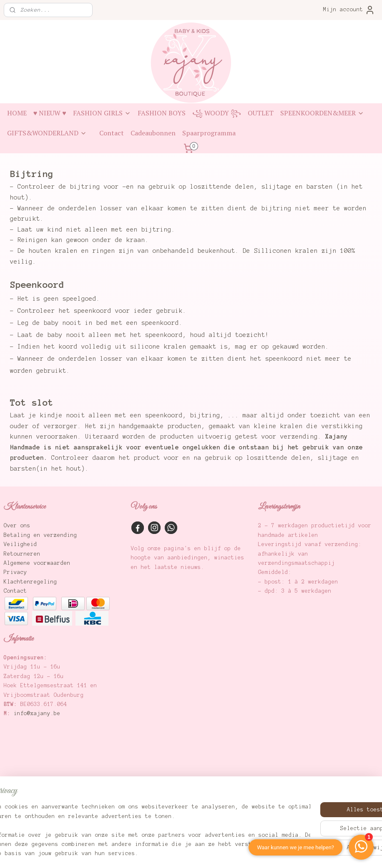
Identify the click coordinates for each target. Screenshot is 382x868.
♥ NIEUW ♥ (50, 113)
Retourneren (22, 554)
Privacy (15, 572)
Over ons (17, 526)
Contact (112, 133)
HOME (17, 113)
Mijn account (349, 10)
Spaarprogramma (209, 133)
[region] (136, 826)
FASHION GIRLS (102, 113)
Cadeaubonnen (153, 133)
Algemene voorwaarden (37, 563)
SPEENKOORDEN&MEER (322, 113)
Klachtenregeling (30, 582)
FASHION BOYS (162, 113)
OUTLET (261, 113)
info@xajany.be (37, 713)
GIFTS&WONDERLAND (47, 133)
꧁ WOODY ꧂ (217, 113)
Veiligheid (20, 544)
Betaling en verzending (40, 535)
